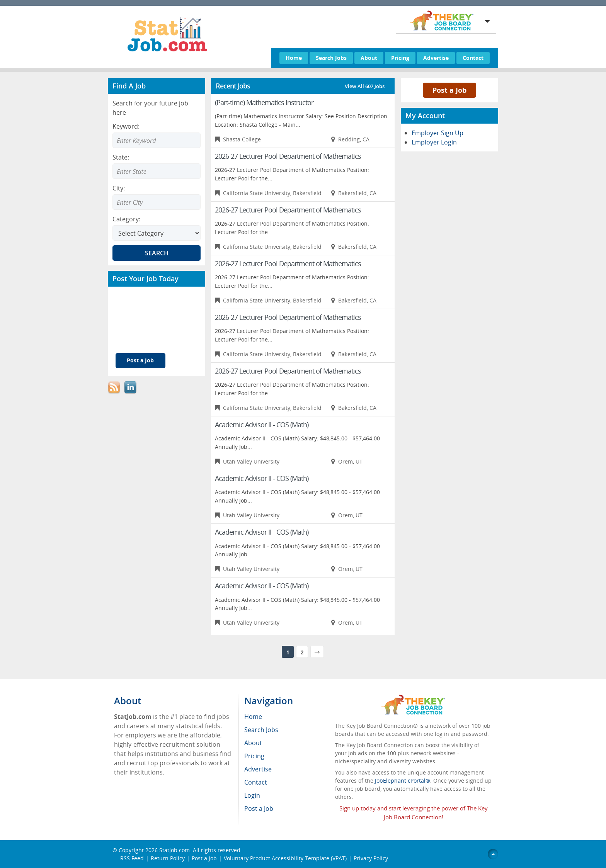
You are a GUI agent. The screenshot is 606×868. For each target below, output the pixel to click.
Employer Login (434, 142)
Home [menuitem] (253, 717)
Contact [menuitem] (256, 782)
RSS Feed (132, 858)
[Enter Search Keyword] (157, 140)
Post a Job (140, 360)
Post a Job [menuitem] (259, 809)
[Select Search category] (157, 233)
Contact (473, 58)
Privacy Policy (372, 858)
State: (121, 157)
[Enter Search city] (157, 202)
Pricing (400, 58)
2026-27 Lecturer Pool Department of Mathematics (288, 156)
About (369, 58)
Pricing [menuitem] (254, 756)
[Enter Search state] (157, 171)
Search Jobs (331, 58)
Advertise (436, 58)
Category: (126, 219)
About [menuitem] (253, 743)
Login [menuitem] (252, 795)
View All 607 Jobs (365, 86)
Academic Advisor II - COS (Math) (262, 425)
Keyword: (126, 126)
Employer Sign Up (437, 133)
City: (119, 188)
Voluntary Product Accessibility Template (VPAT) (285, 858)
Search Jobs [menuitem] (261, 730)
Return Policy (168, 858)
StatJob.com (174, 850)
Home (294, 58)
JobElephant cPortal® (403, 781)
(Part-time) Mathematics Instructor (264, 102)
